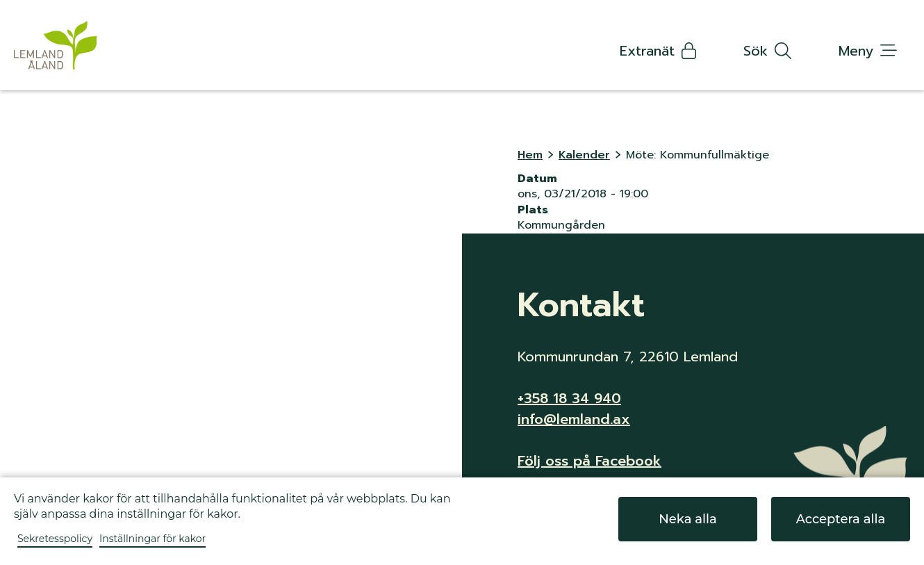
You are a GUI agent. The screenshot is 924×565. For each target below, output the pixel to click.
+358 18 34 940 (569, 398)
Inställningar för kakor (152, 539)
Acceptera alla (841, 519)
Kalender (584, 155)
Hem (530, 155)
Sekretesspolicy (55, 539)
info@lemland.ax (574, 419)
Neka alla (688, 519)
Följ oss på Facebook (589, 461)
